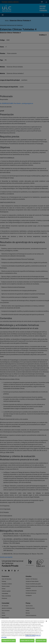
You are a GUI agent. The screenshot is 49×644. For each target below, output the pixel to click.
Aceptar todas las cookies (27, 641)
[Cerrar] (46, 621)
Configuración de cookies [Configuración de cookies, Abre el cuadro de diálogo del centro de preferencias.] (9, 641)
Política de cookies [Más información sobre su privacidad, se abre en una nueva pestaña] (30, 636)
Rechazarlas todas (41, 641)
